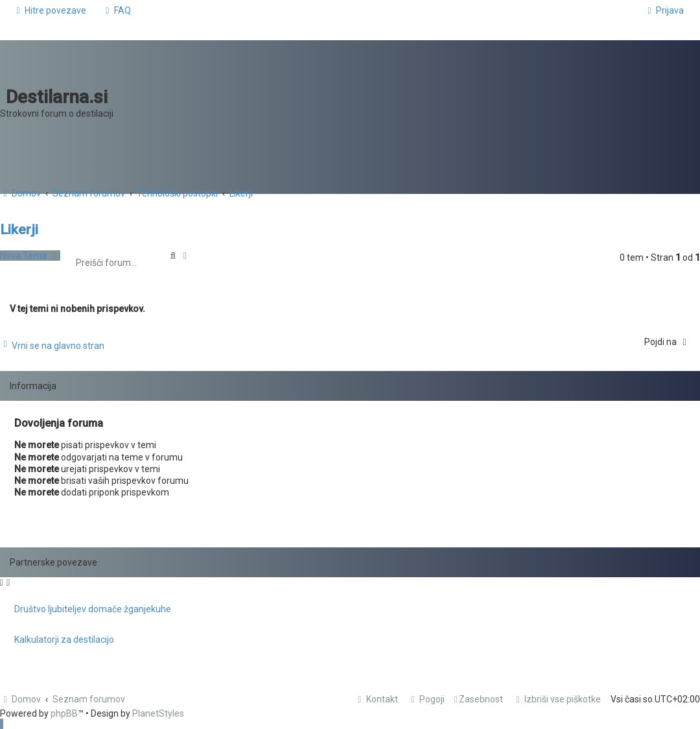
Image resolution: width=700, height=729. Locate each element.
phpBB (64, 713)
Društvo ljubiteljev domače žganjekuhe (93, 609)
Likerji (19, 230)
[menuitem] (117, 10)
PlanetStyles (158, 713)
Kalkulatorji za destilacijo (64, 639)
